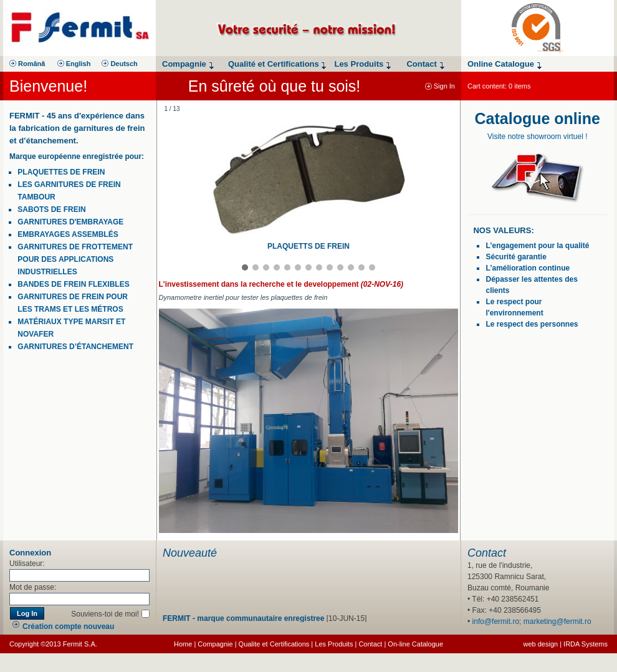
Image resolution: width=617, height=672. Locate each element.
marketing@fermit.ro (557, 622)
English (74, 64)
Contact (370, 644)
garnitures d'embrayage (70, 222)
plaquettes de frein (61, 172)
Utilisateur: (27, 564)
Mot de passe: (33, 587)
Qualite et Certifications (274, 644)
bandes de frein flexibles (73, 284)
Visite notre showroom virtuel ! (538, 137)
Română (27, 64)
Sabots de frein (51, 209)
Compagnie (215, 644)
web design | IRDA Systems (565, 644)
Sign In (440, 86)
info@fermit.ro (496, 622)
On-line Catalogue (415, 644)
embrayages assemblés (68, 234)
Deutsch (119, 64)
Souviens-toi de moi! (105, 614)
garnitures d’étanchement (75, 347)
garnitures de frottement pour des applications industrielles (75, 259)
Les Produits (334, 644)
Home (183, 644)
